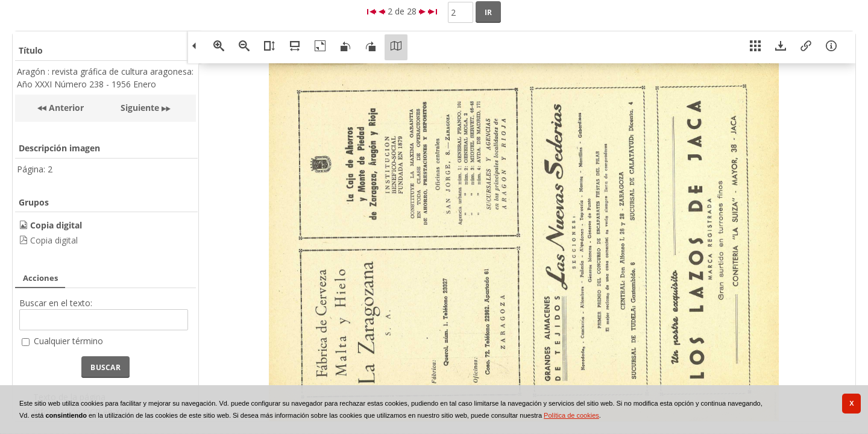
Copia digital (54, 240)
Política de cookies (571, 415)
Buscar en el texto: (56, 303)
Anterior (65, 108)
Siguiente (140, 108)
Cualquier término (68, 341)
